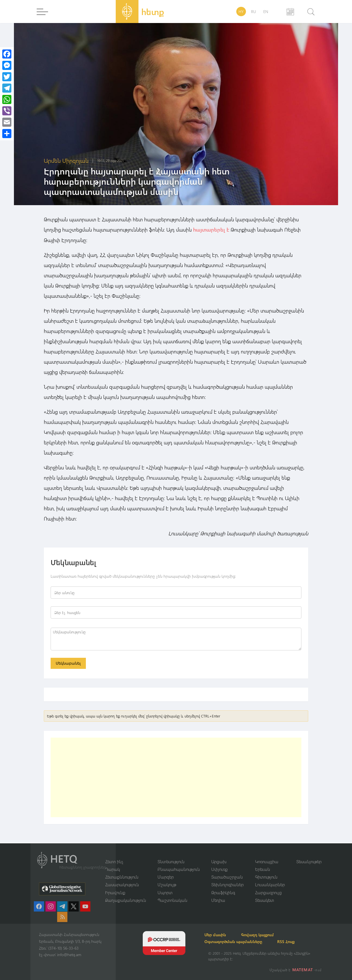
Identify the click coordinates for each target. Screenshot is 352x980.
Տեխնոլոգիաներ (227, 885)
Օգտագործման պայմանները (237, 941)
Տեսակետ (265, 900)
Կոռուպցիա (267, 861)
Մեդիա (218, 900)
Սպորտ (165, 892)
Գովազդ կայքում (264, 935)
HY (241, 12)
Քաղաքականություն (126, 900)
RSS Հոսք (293, 941)
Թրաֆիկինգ (223, 892)
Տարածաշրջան (227, 877)
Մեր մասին (219, 935)
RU (253, 12)
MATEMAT (303, 970)
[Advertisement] (176, 778)
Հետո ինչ (114, 861)
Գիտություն (266, 877)
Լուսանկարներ (270, 885)
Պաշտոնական (172, 900)
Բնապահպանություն (179, 869)
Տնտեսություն (171, 861)
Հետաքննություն (122, 877)
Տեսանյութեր (309, 861)
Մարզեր (166, 877)
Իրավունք (115, 892)
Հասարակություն (122, 885)
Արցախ (219, 861)
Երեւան (263, 869)
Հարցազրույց (268, 892)
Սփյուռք (220, 869)
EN (266, 12)
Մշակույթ (167, 885)
